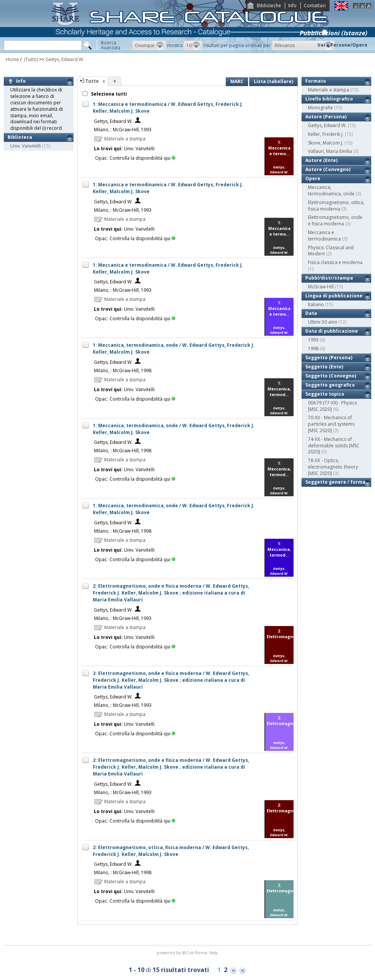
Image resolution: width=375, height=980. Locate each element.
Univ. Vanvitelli (26, 146)
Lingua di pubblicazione (334, 296)
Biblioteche (269, 6)
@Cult (188, 952)
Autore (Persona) (326, 117)
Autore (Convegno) (328, 169)
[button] (149, 46)
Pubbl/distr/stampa (329, 278)
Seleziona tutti (108, 94)
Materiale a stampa (329, 90)
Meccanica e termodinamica (324, 236)
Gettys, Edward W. (65, 59)
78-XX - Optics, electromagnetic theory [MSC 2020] (333, 467)
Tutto (92, 81)
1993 (313, 340)
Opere (313, 179)
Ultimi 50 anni (323, 322)
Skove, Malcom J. (326, 143)
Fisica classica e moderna (335, 262)
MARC (237, 81)
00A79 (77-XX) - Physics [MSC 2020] (332, 406)
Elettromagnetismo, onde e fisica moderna (335, 220)
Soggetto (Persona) (329, 358)
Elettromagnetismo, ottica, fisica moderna (336, 206)
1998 (313, 348)
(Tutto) (30, 59)
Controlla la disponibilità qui (142, 158)
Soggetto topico (325, 394)
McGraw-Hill (321, 287)
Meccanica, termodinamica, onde (331, 190)
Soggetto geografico (330, 385)
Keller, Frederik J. (326, 134)
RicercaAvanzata (111, 45)
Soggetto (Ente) (324, 367)
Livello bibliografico (329, 99)
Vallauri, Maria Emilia (330, 151)
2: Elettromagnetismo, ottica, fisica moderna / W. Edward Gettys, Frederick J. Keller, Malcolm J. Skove (171, 851)
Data (311, 313)
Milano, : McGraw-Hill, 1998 (123, 370)
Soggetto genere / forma (335, 482)
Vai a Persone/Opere (342, 45)
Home (12, 59)
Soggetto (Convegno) (331, 376)
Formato (316, 81)
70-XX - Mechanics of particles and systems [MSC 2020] (331, 424)
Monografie (320, 108)
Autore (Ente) (321, 160)
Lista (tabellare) (273, 81)
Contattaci (315, 6)
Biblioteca (20, 137)
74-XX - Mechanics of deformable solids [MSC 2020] (334, 446)
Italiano (316, 304)
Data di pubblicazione (332, 331)
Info (292, 6)
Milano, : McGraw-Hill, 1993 (123, 130)
